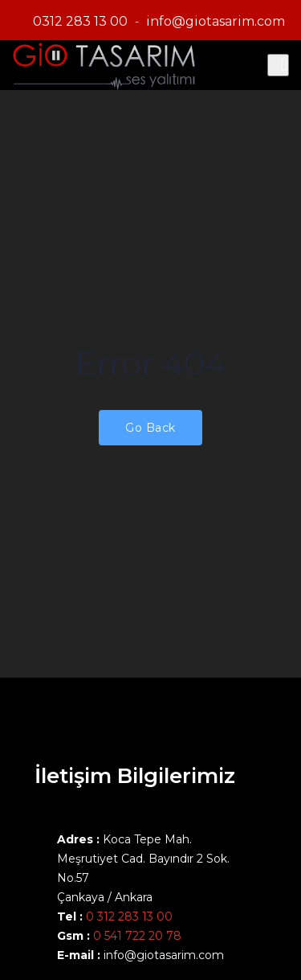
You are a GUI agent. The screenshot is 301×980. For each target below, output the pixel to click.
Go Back (150, 428)
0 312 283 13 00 (129, 916)
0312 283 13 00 (80, 21)
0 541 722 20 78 (136, 936)
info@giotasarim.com (216, 21)
